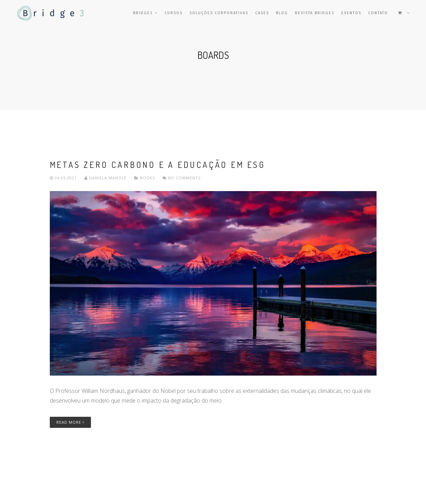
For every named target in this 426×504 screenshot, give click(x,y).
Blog (282, 13)
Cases (262, 13)
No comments (182, 178)
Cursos (174, 13)
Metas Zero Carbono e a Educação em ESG (158, 165)
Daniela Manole (106, 178)
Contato (378, 13)
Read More (70, 422)
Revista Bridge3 (315, 13)
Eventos (351, 13)
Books (147, 178)
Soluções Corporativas (219, 13)
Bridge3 (145, 13)
